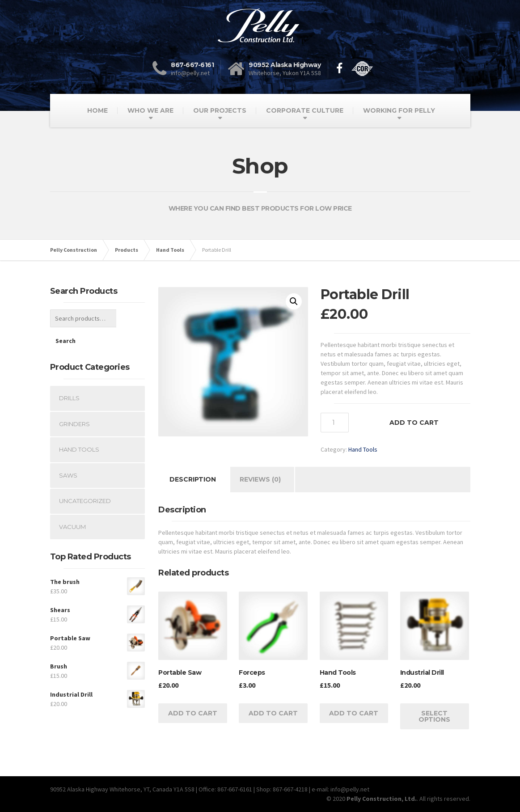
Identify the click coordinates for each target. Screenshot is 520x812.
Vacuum (72, 504)
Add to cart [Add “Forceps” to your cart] (273, 713)
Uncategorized (85, 478)
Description (193, 479)
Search (131, 318)
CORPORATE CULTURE (305, 110)
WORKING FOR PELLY (399, 110)
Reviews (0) (260, 479)
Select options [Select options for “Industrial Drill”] (434, 716)
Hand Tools (363, 449)
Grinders (74, 402)
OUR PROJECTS (220, 110)
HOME (97, 110)
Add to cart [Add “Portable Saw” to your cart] (193, 713)
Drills (69, 376)
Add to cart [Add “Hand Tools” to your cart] (354, 713)
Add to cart (414, 423)
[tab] (193, 480)
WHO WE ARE (150, 110)
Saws (68, 453)
